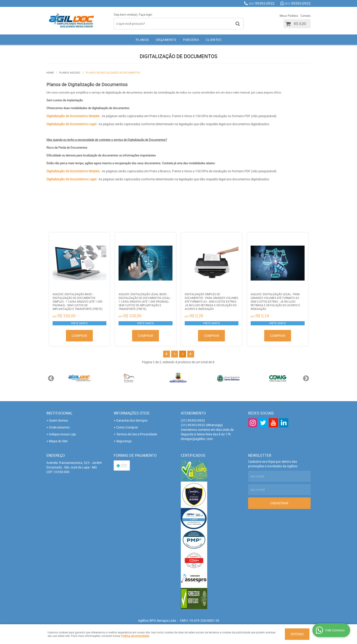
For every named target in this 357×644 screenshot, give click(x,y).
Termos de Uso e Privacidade (137, 434)
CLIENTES (214, 40)
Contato (306, 16)
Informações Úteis (132, 413)
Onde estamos (59, 427)
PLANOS (142, 40)
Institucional (59, 413)
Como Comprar (127, 427)
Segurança (124, 441)
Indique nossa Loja (62, 434)
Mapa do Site (58, 441)
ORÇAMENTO (166, 40)
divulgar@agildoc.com (197, 439)
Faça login (145, 14)
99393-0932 (262, 3)
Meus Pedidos (289, 16)
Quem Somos (58, 420)
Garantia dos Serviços (132, 420)
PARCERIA (191, 40)
